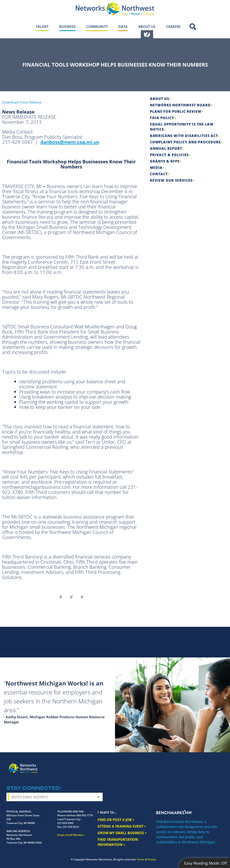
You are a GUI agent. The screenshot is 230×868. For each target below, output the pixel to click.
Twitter (195, 765)
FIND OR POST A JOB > (116, 820)
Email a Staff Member (70, 835)
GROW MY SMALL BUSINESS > (122, 833)
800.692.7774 (85, 815)
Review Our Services (171, 180)
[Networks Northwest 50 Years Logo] (115, 9)
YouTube (204, 765)
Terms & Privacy (146, 859)
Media (156, 168)
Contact (159, 174)
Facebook (180, 765)
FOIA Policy (162, 118)
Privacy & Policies (169, 155)
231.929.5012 (71, 827)
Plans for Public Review (176, 111)
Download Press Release (22, 102)
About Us (160, 99)
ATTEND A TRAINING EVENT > (122, 826)
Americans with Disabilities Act (184, 136)
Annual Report (166, 148)
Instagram (187, 765)
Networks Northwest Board (180, 105)
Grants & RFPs (165, 161)
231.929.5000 (65, 823)
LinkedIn (214, 764)
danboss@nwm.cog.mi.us (70, 142)
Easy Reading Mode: (206, 863)
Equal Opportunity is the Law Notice (182, 127)
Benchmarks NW (174, 812)
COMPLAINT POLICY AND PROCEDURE (185, 142)
